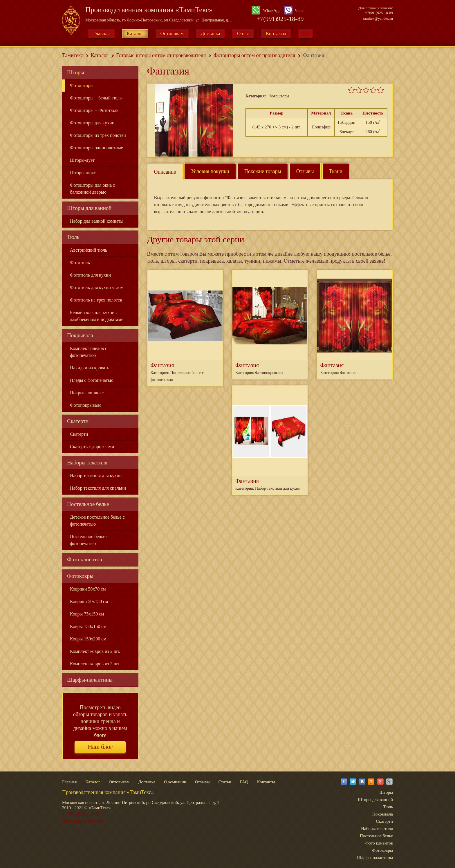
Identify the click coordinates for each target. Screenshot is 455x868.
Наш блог (100, 747)
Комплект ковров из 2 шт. (95, 651)
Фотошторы (82, 85)
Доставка (211, 33)
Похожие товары (263, 171)
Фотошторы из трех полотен (98, 135)
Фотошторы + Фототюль (94, 110)
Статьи (225, 782)
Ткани (336, 171)
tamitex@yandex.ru (378, 18)
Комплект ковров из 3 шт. (95, 664)
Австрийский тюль (89, 250)
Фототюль (80, 263)
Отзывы (305, 171)
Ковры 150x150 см (88, 626)
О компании (175, 782)
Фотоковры (80, 576)
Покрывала (80, 335)
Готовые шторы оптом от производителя (161, 55)
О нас (243, 33)
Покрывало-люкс (87, 393)
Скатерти (78, 421)
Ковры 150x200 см (88, 639)
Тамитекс (73, 55)
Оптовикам (172, 33)
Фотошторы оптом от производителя (254, 55)
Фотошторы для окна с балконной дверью (92, 189)
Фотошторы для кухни (92, 123)
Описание (165, 172)
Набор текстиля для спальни (98, 488)
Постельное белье (88, 504)
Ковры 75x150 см (87, 614)
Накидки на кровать (90, 368)
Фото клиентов (85, 559)
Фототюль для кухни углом (97, 287)
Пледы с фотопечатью (92, 380)
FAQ (244, 782)
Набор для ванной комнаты (97, 221)
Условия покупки (210, 171)
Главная (101, 33)
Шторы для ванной (89, 208)
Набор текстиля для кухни (96, 476)
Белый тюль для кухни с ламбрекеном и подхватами (97, 316)
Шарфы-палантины (90, 680)
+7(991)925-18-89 (280, 19)
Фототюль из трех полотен (96, 300)
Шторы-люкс (83, 173)
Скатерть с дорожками (92, 447)
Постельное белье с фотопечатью (89, 540)
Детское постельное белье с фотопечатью (97, 521)
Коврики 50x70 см (88, 589)
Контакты (276, 33)
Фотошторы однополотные (96, 148)
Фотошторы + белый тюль (96, 98)
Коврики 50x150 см (89, 601)
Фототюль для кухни (90, 275)
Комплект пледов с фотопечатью (89, 352)
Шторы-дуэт (82, 160)
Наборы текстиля (87, 463)
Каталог (135, 33)
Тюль (73, 237)
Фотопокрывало (86, 405)
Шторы (76, 72)
